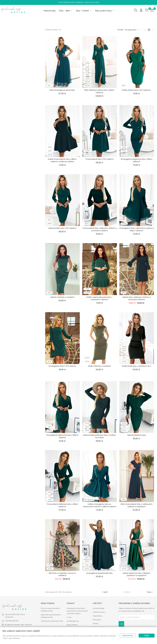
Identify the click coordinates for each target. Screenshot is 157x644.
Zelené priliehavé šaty (137, 435)
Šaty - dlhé (66, 10)
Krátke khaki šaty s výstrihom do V (137, 366)
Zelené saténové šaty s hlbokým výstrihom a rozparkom (137, 574)
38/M (9, 93)
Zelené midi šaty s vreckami (62, 297)
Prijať (147, 635)
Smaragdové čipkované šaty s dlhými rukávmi (62, 436)
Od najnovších (130, 29)
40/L (9, 97)
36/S (9, 89)
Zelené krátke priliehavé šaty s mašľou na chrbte (99, 436)
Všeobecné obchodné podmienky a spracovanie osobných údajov (77, 611)
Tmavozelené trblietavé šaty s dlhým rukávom (62, 505)
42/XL (10, 101)
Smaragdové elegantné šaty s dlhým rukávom (137, 160)
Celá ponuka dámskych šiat (52, 621)
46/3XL (10, 109)
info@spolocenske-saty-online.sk (18, 625)
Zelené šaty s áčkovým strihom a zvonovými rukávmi (137, 298)
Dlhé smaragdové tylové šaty (62, 90)
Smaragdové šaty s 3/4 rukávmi (62, 366)
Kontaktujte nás (73, 621)
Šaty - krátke (84, 10)
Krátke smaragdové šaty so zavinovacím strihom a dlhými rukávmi (99, 505)
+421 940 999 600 (12, 621)
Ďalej (150, 592)
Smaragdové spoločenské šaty (99, 573)
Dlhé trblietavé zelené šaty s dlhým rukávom (99, 91)
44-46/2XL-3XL (13, 118)
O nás (69, 618)
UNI (8, 122)
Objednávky (98, 616)
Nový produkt (12, 51)
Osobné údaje (98, 609)
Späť (104, 592)
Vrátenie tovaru (99, 612)
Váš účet (97, 604)
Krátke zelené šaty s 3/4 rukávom (137, 90)
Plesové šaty (50, 10)
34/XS (10, 85)
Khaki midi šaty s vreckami (99, 366)
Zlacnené (11, 55)
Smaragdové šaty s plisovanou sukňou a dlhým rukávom (137, 229)
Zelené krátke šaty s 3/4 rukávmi (62, 228)
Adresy (96, 624)
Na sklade (11, 32)
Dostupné (11, 36)
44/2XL (10, 105)
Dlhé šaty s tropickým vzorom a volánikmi (62, 574)
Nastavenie (128, 635)
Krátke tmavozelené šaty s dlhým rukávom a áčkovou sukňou (62, 160)
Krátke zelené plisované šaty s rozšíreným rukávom (99, 298)
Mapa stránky (72, 625)
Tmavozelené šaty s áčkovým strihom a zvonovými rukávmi (99, 229)
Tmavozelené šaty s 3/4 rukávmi (99, 159)
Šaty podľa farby (105, 10)
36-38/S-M (11, 114)
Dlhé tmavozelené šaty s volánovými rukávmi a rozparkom (137, 505)
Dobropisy (97, 620)
